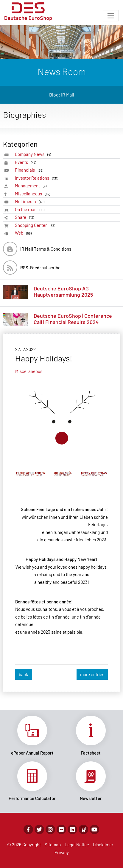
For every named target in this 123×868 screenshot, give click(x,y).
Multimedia (31, 201)
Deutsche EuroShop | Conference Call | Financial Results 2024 (73, 319)
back (24, 674)
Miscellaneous (34, 194)
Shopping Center (36, 225)
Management (32, 186)
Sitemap (53, 845)
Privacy (62, 852)
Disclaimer (103, 845)
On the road (31, 210)
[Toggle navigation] (111, 16)
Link (32, 736)
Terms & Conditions (46, 249)
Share (25, 217)
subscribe (40, 268)
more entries (92, 674)
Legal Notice (77, 845)
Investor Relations (38, 178)
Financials (30, 170)
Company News (34, 154)
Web (24, 233)
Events (27, 162)
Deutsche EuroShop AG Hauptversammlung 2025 (63, 292)
